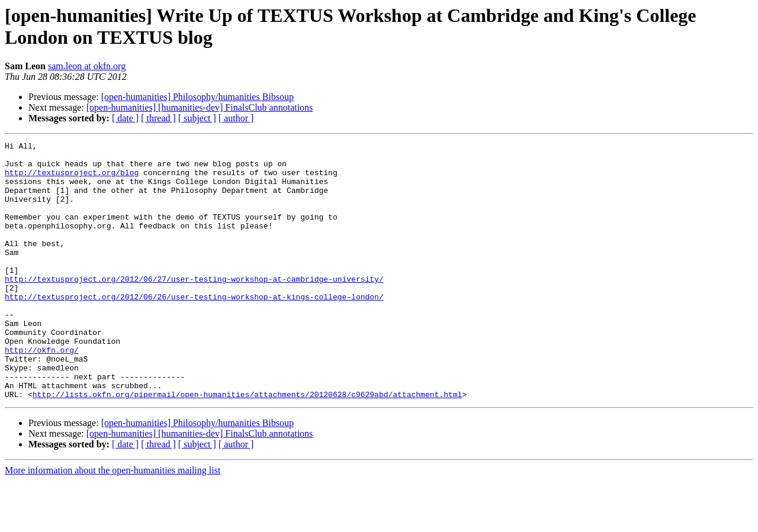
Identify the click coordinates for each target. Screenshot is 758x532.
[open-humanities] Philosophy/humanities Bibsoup (197, 97)
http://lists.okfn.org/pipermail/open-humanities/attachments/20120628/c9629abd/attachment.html (247, 446)
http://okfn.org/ (42, 392)
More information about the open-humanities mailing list (113, 522)
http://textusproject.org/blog (72, 179)
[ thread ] (158, 118)
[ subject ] (197, 118)
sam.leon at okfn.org (87, 66)
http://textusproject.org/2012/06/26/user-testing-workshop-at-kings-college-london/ (194, 328)
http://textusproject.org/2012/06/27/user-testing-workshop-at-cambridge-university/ (194, 307)
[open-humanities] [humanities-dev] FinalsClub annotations (200, 107)
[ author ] (236, 118)
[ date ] (125, 118)
